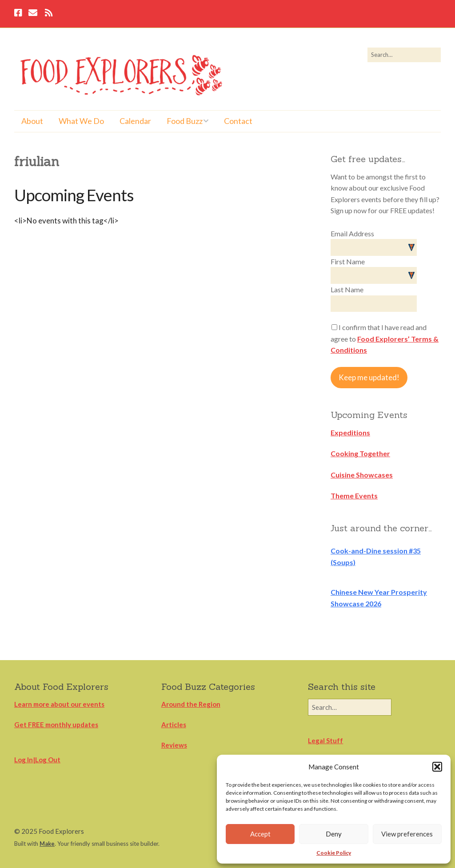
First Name (348, 261)
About (32, 121)
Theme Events (354, 496)
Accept (260, 834)
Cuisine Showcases (362, 475)
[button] (437, 767)
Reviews (174, 745)
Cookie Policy (334, 853)
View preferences (407, 834)
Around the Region (191, 704)
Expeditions (350, 432)
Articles (174, 725)
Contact (238, 121)
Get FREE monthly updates (56, 725)
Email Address (352, 233)
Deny (334, 834)
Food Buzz (185, 121)
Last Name (347, 289)
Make (47, 844)
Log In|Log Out (37, 760)
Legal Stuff (325, 741)
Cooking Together (360, 453)
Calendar (135, 121)
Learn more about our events (59, 704)
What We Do (81, 121)
